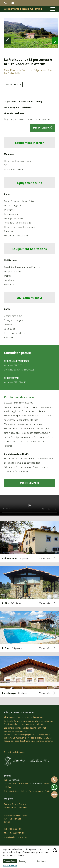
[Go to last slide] (7, 41)
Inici (6, 780)
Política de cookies (10, 866)
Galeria (24, 791)
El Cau (8, 787)
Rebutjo (22, 861)
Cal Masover (23, 783)
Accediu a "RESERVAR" (15, 382)
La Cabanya (11, 783)
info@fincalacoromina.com (13, 3)
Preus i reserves (36, 791)
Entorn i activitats (12, 791)
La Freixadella (36, 783)
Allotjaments (15, 780)
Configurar (42, 861)
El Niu (47, 783)
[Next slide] (55, 41)
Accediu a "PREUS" (13, 365)
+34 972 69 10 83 (6, 3)
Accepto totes (10, 861)
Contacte (49, 791)
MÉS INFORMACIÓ (43, 128)
